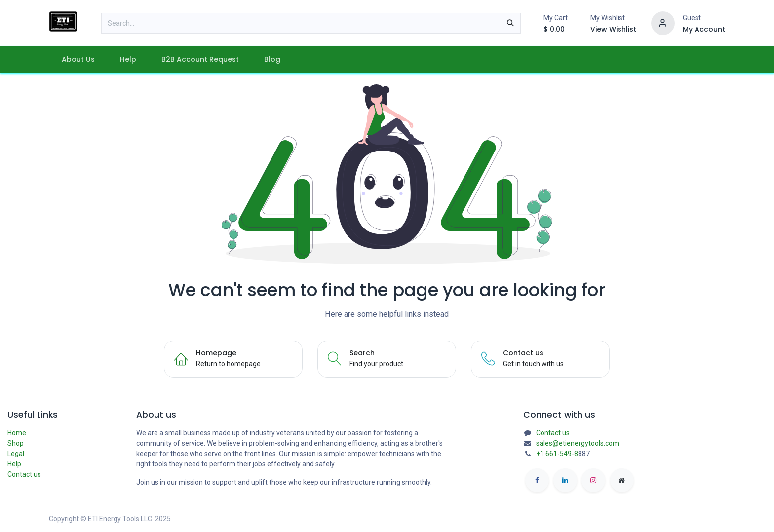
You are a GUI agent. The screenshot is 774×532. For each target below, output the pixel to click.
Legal (16, 454)
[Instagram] (593, 480)
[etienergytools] (622, 480)
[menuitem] (78, 59)
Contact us (24, 474)
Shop (16, 443)
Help (14, 464)
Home (17, 433)
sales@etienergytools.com (578, 443)
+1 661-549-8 (557, 454)
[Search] (510, 23)
